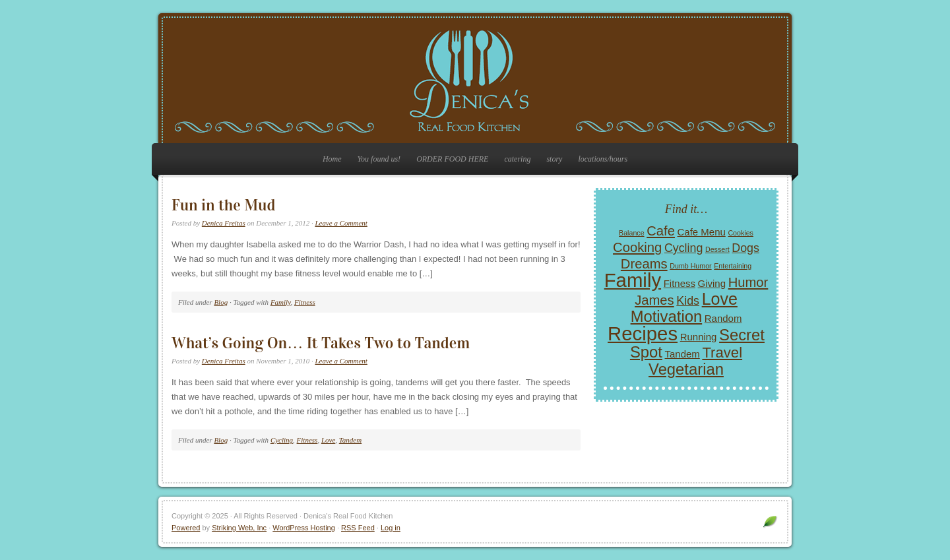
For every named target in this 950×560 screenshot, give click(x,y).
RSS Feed (358, 528)
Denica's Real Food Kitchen (475, 80)
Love (328, 440)
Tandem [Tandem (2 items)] (682, 354)
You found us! (379, 159)
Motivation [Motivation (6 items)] (667, 316)
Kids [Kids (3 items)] (688, 301)
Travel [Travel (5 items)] (722, 353)
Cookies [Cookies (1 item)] (741, 233)
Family (281, 302)
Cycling (282, 440)
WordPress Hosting (304, 528)
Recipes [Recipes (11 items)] (643, 333)
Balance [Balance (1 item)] (632, 233)
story (554, 159)
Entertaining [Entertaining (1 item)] (733, 266)
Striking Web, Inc (239, 528)
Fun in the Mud (223, 205)
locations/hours (603, 159)
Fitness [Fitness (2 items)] (680, 283)
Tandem (350, 440)
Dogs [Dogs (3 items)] (745, 248)
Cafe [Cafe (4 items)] (661, 231)
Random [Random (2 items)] (723, 318)
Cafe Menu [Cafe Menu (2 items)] (702, 232)
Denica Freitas (224, 223)
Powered (186, 528)
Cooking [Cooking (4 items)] (637, 247)
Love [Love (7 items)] (720, 299)
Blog (221, 302)
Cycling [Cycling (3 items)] (683, 248)
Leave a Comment (341, 223)
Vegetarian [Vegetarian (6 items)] (686, 369)
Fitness (305, 302)
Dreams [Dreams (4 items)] (644, 264)
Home (332, 159)
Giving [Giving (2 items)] (712, 283)
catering (517, 159)
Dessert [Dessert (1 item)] (717, 249)
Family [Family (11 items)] (633, 280)
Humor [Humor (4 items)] (748, 282)
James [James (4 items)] (654, 300)
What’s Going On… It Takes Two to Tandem (321, 343)
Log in (391, 528)
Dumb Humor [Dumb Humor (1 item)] (690, 266)
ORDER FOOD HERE (452, 159)
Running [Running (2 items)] (699, 337)
